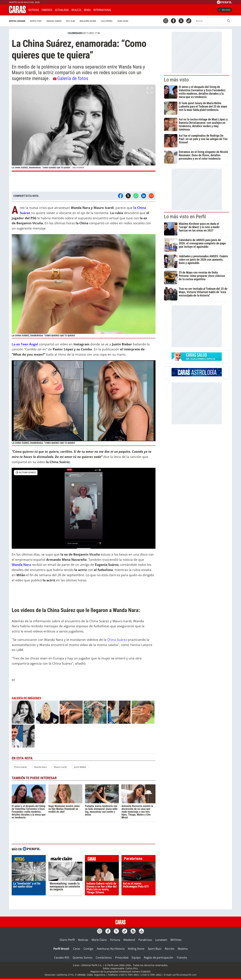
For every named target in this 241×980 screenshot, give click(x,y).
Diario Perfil (67, 940)
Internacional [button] (102, 10)
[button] (84, 128)
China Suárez (117, 640)
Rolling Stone (136, 949)
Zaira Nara (123, 21)
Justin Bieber (80, 767)
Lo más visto (176, 80)
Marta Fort (36, 21)
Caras (77, 949)
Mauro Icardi (60, 767)
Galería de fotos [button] (71, 78)
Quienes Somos (83, 958)
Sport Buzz (155, 949)
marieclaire (65, 859)
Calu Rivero (107, 21)
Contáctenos (104, 958)
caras (102, 859)
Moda (87, 10)
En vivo (224, 10)
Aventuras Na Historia (111, 949)
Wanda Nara (40, 767)
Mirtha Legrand (17, 21)
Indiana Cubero (54, 21)
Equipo (136, 958)
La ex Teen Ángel (25, 344)
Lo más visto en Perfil (185, 217)
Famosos (47, 10)
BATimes (176, 940)
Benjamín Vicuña (88, 21)
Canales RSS (62, 958)
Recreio (170, 949)
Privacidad (122, 958)
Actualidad (62, 10)
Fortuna (115, 940)
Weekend (129, 940)
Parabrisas (145, 940)
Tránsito (182, 958)
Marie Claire (99, 940)
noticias (29, 859)
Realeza (76, 10)
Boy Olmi (71, 21)
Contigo (88, 949)
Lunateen (161, 940)
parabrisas (138, 859)
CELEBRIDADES (75, 33)
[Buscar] (210, 21)
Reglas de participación (159, 958)
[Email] (151, 196)
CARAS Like (123, 9)
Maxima (183, 949)
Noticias (34, 10)
